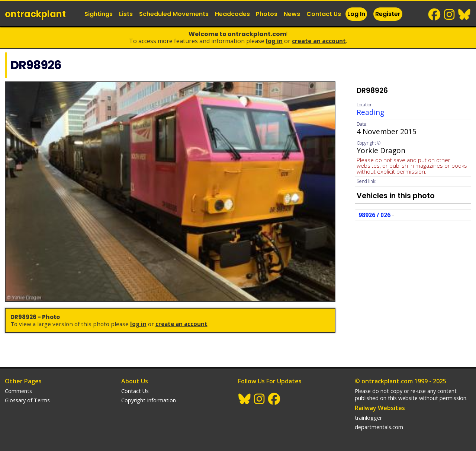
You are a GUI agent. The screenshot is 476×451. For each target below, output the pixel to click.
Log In (356, 14)
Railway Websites (380, 408)
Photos (267, 14)
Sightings (99, 14)
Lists (126, 14)
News (292, 14)
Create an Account (319, 41)
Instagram (450, 15)
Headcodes (232, 14)
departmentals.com (379, 427)
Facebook (435, 15)
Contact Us (324, 14)
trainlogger (368, 418)
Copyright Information (149, 400)
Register (388, 14)
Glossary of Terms (27, 400)
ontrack (35, 14)
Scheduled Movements (174, 14)
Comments (18, 391)
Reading (370, 112)
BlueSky (464, 15)
